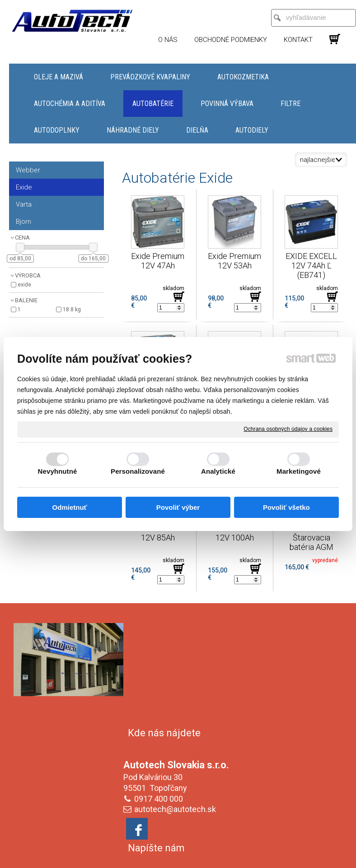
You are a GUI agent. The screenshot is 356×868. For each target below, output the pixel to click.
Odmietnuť (70, 507)
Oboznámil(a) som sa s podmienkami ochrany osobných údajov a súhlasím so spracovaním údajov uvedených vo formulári (292, 785)
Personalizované (138, 471)
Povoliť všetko (286, 507)
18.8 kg (72, 309)
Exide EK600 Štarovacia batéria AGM (312, 538)
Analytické (218, 471)
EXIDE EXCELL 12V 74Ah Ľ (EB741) (312, 265)
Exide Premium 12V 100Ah (235, 533)
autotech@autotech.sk (177, 705)
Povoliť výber (178, 507)
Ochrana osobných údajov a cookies (288, 429)
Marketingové (299, 471)
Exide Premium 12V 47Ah (159, 261)
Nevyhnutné (58, 471)
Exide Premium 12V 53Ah (235, 261)
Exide (24, 285)
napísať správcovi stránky (190, 848)
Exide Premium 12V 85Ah (159, 533)
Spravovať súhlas (178, 855)
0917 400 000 (160, 695)
